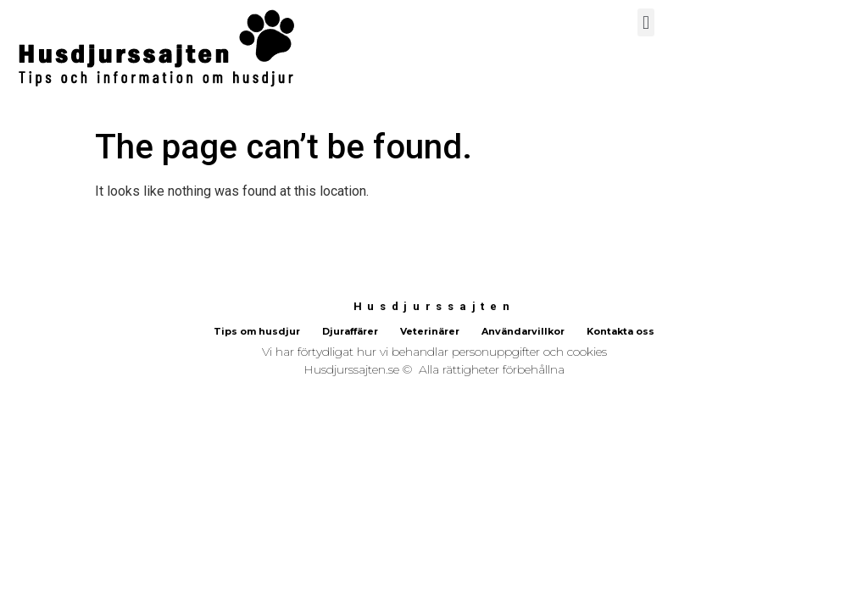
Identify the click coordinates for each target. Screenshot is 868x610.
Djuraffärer (350, 331)
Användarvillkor (523, 331)
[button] (645, 22)
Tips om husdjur (257, 331)
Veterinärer (430, 331)
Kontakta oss (620, 331)
